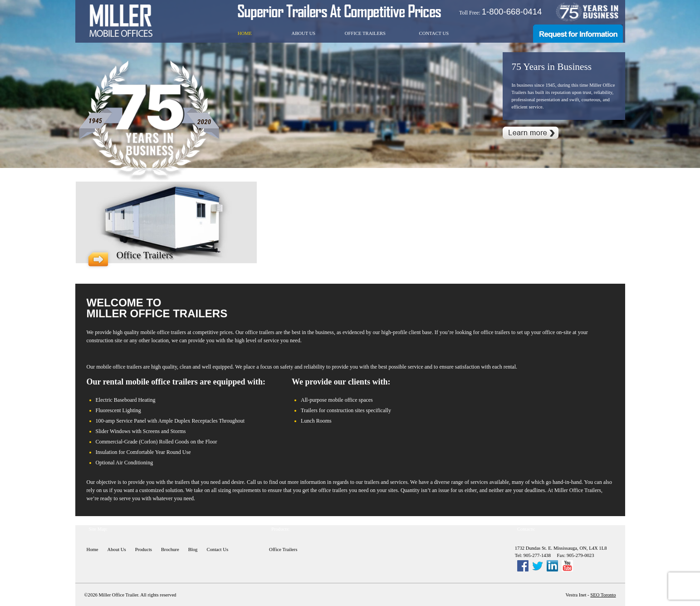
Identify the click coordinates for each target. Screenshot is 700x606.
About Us (303, 33)
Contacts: (526, 529)
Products (144, 549)
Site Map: (98, 529)
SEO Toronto (603, 595)
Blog (193, 549)
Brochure (170, 549)
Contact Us (434, 33)
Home (245, 33)
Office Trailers (365, 33)
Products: (280, 529)
